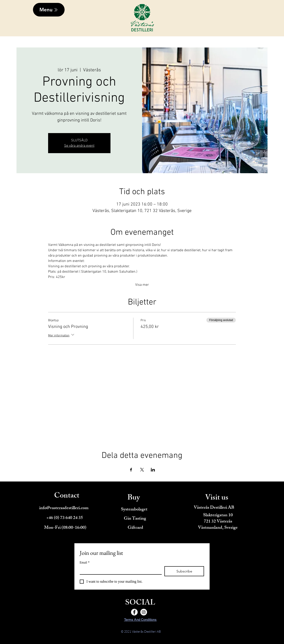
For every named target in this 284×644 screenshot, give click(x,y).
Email (85, 563)
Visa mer (142, 285)
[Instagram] (144, 612)
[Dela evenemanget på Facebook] (131, 470)
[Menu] (49, 10)
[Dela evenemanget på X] (142, 470)
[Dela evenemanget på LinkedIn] (153, 470)
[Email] (120, 570)
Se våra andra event (79, 146)
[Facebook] (134, 612)
